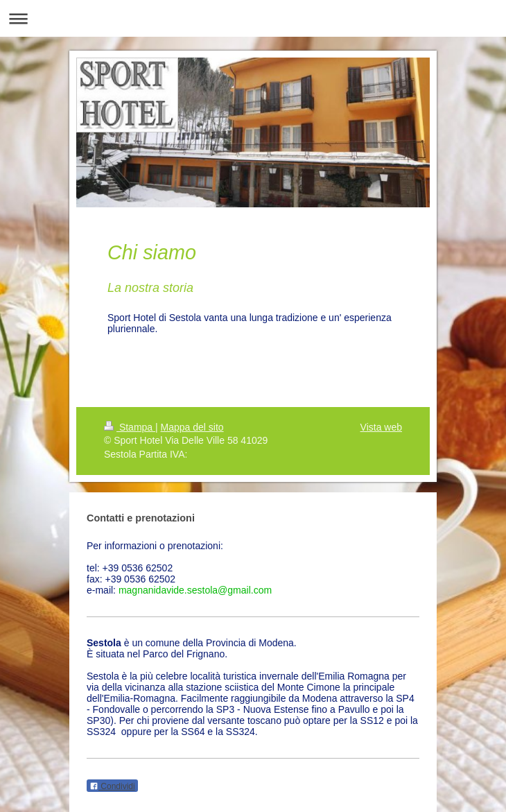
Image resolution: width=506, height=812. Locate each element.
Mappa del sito (192, 427)
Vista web (381, 427)
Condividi (112, 786)
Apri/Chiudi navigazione (253, 18)
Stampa (130, 427)
